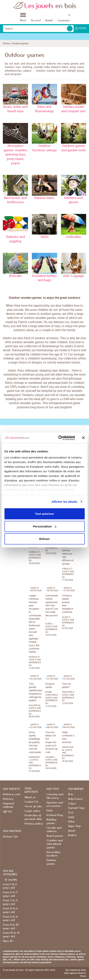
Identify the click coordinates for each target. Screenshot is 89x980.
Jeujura (72, 835)
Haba (71, 822)
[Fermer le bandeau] (83, 438)
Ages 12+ (8, 941)
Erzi (71, 813)
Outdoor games (20, 43)
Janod (72, 831)
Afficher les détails (64, 501)
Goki (71, 817)
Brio (71, 794)
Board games (55, 836)
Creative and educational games (55, 844)
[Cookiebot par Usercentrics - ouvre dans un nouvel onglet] (58, 438)
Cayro (72, 804)
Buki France (76, 799)
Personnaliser (45, 526)
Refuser (45, 539)
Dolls (50, 811)
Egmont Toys (76, 808)
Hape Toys (75, 826)
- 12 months (10, 880)
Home (6, 43)
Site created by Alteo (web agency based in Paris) (75, 973)
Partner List (10, 837)
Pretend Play (55, 815)
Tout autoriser (45, 514)
